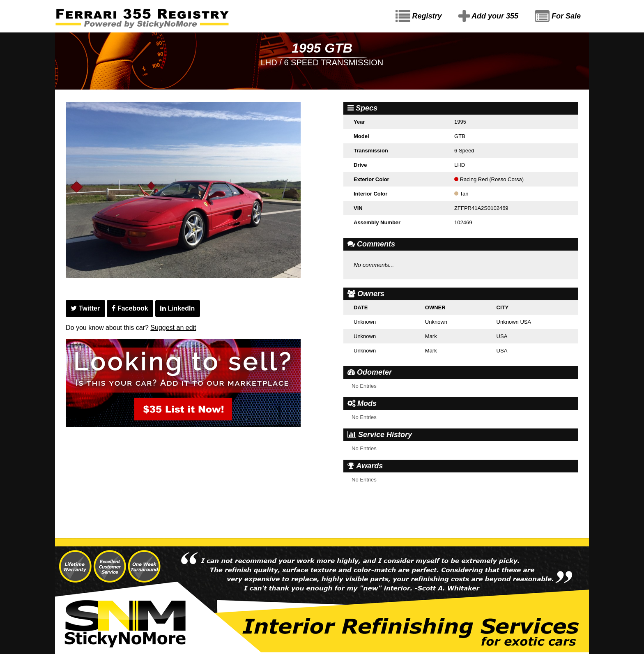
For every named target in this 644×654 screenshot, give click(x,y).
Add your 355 (488, 16)
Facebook (130, 308)
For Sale (558, 16)
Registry (419, 16)
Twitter (85, 308)
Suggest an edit (173, 328)
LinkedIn (177, 308)
